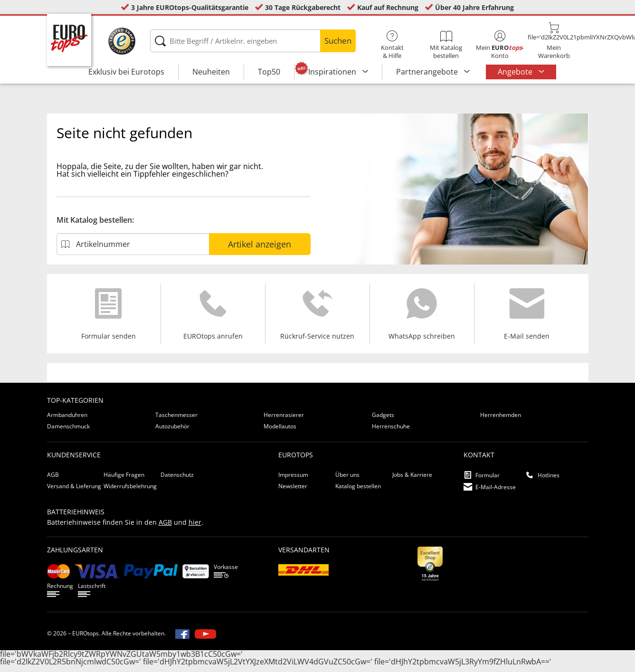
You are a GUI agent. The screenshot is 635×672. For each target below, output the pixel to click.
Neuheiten (211, 72)
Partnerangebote (428, 72)
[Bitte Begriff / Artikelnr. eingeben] (253, 41)
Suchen (338, 41)
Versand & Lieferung (74, 491)
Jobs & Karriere (412, 480)
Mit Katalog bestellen (446, 45)
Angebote (516, 72)
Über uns (347, 480)
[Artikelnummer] (133, 249)
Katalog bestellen (358, 491)
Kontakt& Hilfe (392, 45)
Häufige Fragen (124, 480)
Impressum (293, 480)
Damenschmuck (68, 431)
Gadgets (383, 420)
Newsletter (293, 491)
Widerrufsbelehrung (130, 491)
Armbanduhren (67, 420)
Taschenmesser (176, 420)
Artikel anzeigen (260, 249)
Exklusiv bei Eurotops (126, 72)
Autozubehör (172, 431)
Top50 (269, 72)
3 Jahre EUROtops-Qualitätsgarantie (190, 7)
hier (195, 527)
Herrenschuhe (391, 431)
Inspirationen (333, 72)
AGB (53, 480)
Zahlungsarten (75, 555)
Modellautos (280, 431)
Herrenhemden (501, 420)
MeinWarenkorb (554, 41)
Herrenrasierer (284, 420)
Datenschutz (177, 480)
